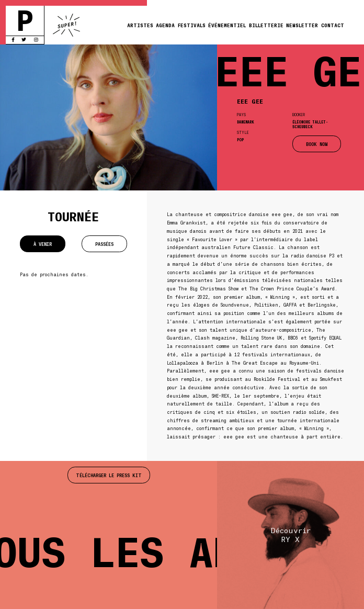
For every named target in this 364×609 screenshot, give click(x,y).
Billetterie (266, 25)
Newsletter (302, 25)
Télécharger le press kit (109, 475)
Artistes (140, 25)
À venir (43, 244)
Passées (104, 244)
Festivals (192, 25)
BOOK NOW (317, 144)
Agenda (165, 25)
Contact (333, 25)
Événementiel (227, 25)
